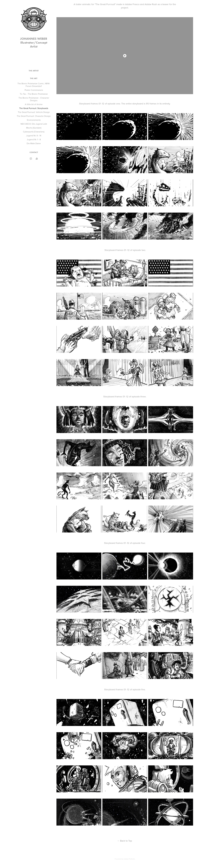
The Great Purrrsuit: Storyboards (34, 108)
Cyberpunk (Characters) (34, 132)
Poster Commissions (34, 90)
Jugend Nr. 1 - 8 (34, 139)
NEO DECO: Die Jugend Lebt (34, 124)
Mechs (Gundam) (34, 128)
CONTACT (34, 152)
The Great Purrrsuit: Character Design (34, 116)
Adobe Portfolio (129, 859)
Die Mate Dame (34, 143)
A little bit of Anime (34, 104)
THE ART (34, 78)
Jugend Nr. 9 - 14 (34, 136)
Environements (34, 120)
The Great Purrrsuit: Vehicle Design (34, 112)
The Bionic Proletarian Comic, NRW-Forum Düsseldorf (34, 85)
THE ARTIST (34, 71)
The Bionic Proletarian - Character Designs (34, 99)
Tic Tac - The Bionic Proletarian (34, 94)
